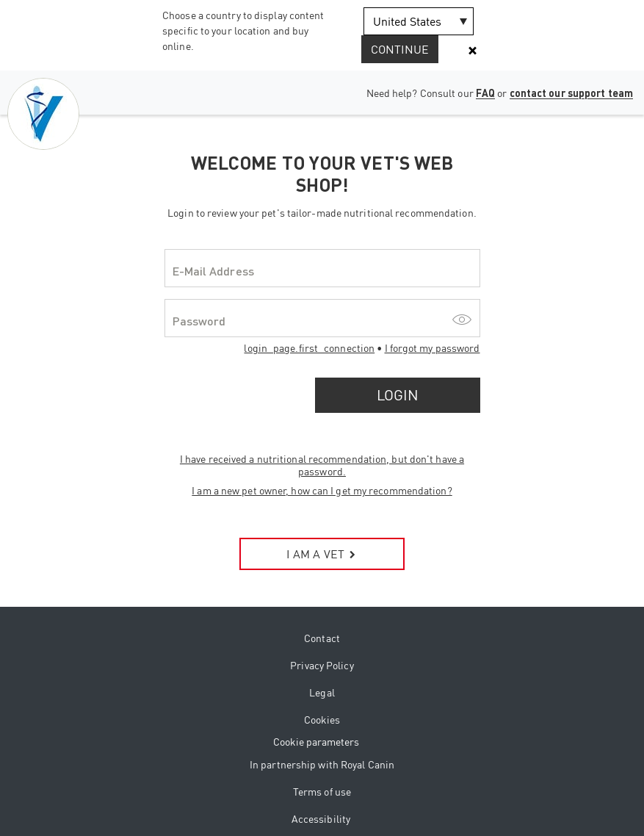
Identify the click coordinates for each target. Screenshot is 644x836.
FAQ (485, 93)
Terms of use (322, 792)
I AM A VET (322, 554)
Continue (400, 49)
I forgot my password (433, 348)
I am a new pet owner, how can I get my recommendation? (322, 490)
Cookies (322, 720)
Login (398, 395)
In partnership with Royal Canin (322, 764)
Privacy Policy (322, 665)
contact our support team (571, 93)
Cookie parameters (316, 742)
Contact (322, 638)
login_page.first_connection (309, 348)
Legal (322, 692)
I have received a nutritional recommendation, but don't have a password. (322, 465)
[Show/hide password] (462, 318)
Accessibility (321, 819)
